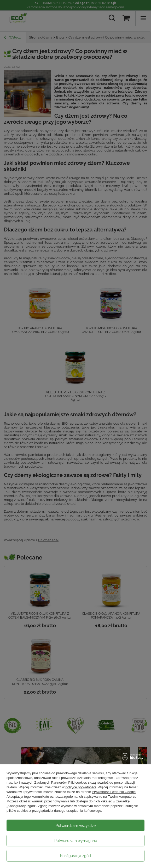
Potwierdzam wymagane (76, 841)
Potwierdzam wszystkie (76, 826)
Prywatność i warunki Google (114, 792)
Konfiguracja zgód (75, 856)
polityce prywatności (80, 787)
